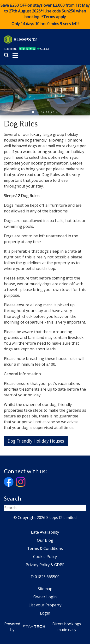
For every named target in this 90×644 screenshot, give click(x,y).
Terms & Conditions (45, 548)
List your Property (45, 605)
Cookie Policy (45, 557)
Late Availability (45, 532)
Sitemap (45, 589)
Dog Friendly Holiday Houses (36, 441)
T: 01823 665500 (45, 577)
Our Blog (45, 540)
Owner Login (45, 597)
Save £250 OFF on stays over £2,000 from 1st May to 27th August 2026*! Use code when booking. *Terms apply (45, 15)
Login (45, 613)
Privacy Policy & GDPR (45, 565)
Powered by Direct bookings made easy (43, 627)
